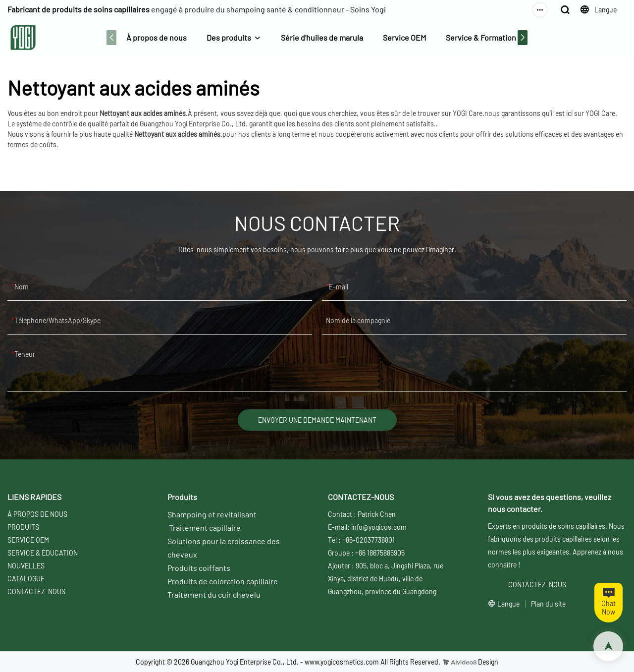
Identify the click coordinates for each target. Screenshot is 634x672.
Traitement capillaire (205, 528)
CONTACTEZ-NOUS (36, 591)
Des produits (229, 37)
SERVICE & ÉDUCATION (43, 553)
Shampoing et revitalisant (212, 514)
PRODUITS (23, 527)
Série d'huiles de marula (322, 37)
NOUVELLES (26, 566)
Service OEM (404, 37)
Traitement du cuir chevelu (214, 594)
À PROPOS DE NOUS (37, 514)
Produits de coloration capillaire (223, 581)
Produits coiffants (199, 568)
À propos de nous (157, 37)
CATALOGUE (26, 579)
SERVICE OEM (28, 540)
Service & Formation (481, 37)
